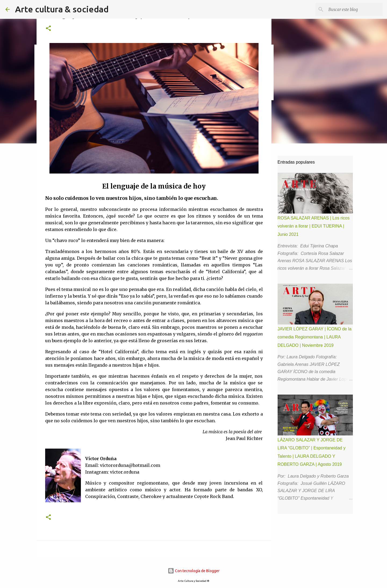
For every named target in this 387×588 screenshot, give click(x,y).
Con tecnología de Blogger (194, 571)
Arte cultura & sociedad (62, 9)
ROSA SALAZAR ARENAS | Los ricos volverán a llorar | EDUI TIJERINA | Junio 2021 (314, 226)
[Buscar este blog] (354, 9)
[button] (48, 29)
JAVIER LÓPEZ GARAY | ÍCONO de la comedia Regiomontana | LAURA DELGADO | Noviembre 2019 (315, 337)
